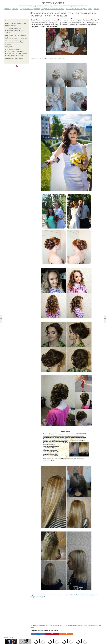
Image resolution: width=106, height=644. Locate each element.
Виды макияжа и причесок (30, 9)
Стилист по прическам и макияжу (42, 625)
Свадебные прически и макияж (56, 625)
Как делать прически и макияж (53, 9)
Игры (90, 9)
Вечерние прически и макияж (70, 625)
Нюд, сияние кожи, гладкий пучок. (16, 35)
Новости (15, 9)
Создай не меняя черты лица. (15, 58)
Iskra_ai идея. (10, 47)
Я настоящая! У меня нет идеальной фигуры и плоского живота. (15, 30)
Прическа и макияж (53, 3)
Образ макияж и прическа (82, 625)
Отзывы (96, 9)
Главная (7, 9)
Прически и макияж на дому (76, 9)
